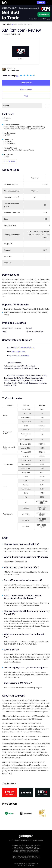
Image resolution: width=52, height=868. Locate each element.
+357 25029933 (22, 356)
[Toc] (47, 106)
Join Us (41, 2)
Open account (26, 83)
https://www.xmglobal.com (24, 347)
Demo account (26, 89)
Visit (26, 96)
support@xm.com (19, 352)
